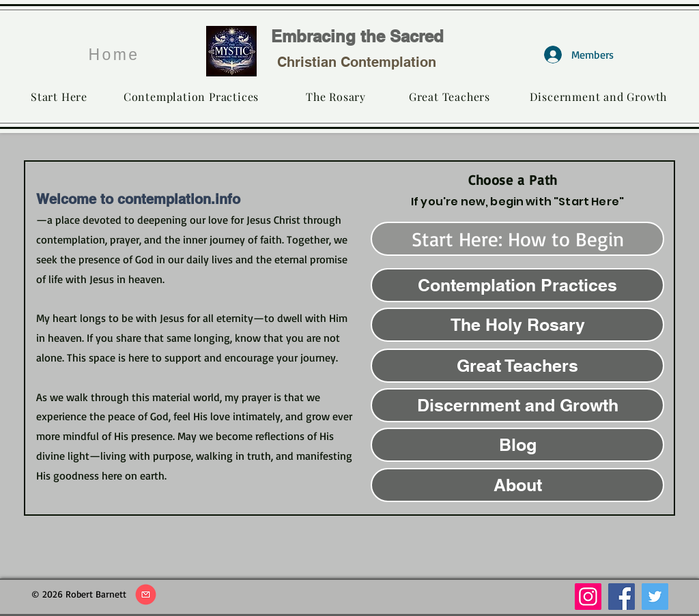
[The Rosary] (336, 96)
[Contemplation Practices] (191, 96)
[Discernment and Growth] (598, 96)
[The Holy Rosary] (517, 325)
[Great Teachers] (450, 96)
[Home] (114, 55)
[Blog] (517, 445)
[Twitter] (655, 597)
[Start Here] (59, 96)
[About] (517, 485)
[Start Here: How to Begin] (517, 239)
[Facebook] (622, 597)
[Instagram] (588, 597)
